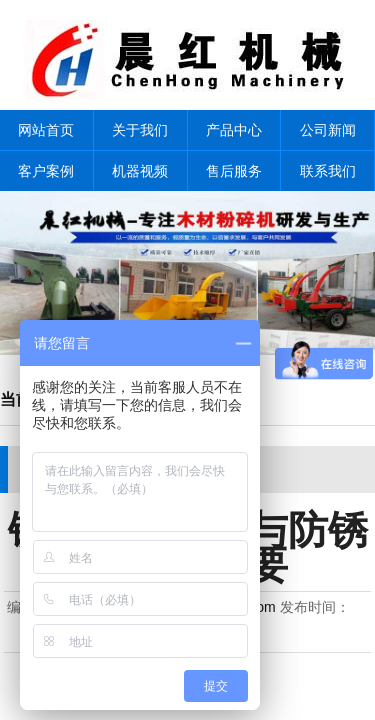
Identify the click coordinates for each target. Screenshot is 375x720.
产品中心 (234, 130)
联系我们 (328, 171)
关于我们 (140, 130)
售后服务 (234, 171)
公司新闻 (328, 130)
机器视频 (140, 171)
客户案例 (46, 171)
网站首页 (46, 130)
